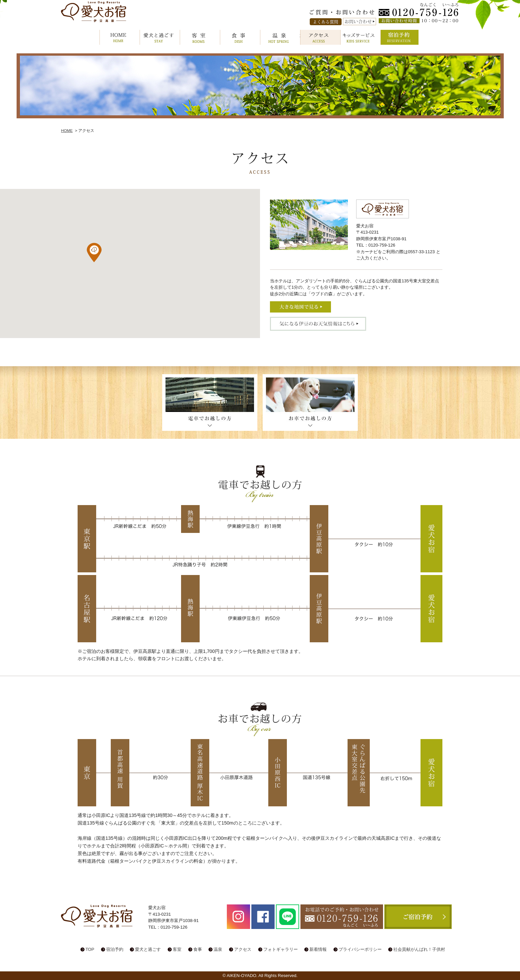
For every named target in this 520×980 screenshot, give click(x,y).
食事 (240, 37)
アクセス (320, 37)
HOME (120, 37)
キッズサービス (360, 37)
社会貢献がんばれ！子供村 (419, 949)
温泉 (280, 37)
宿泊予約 (401, 37)
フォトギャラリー (281, 949)
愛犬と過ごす (160, 37)
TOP (90, 949)
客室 (200, 37)
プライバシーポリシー (360, 949)
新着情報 (318, 949)
